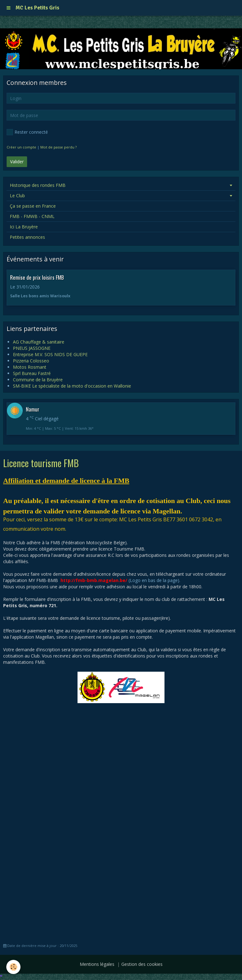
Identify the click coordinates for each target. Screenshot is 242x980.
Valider (17, 162)
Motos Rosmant (30, 367)
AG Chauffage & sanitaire (39, 342)
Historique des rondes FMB (38, 185)
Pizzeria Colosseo (31, 361)
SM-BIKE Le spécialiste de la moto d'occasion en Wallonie (72, 386)
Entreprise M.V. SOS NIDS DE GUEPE (50, 354)
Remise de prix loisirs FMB (37, 277)
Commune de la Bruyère (38, 380)
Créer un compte (21, 147)
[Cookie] (13, 967)
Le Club (17, 196)
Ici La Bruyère (24, 227)
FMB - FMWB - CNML (32, 216)
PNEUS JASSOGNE (32, 348)
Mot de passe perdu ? (58, 147)
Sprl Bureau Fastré (32, 373)
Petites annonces (27, 237)
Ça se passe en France (33, 206)
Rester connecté (27, 132)
